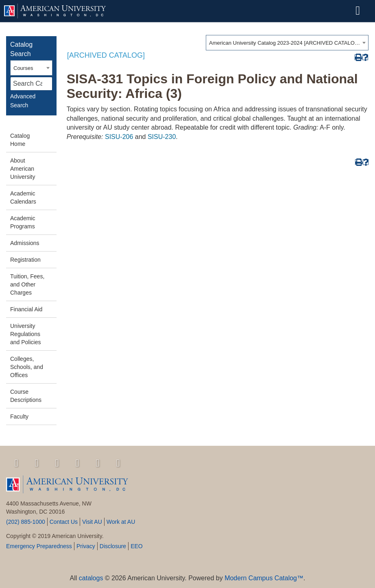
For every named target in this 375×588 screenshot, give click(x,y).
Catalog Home (20, 140)
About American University (23, 169)
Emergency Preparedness (39, 546)
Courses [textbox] (23, 68)
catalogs (91, 578)
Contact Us (64, 522)
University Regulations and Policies (26, 334)
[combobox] (287, 43)
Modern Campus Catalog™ (264, 578)
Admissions (25, 243)
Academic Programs (23, 222)
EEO (137, 546)
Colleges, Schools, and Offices (27, 367)
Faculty (19, 417)
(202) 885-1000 (26, 522)
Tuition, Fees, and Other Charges (27, 284)
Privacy (86, 546)
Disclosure (113, 546)
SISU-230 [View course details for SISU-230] (162, 137)
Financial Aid (26, 309)
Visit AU (92, 522)
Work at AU (121, 522)
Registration (25, 260)
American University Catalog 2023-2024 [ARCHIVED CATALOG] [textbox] (285, 43)
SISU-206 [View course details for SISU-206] (119, 137)
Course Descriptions (26, 396)
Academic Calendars (23, 197)
